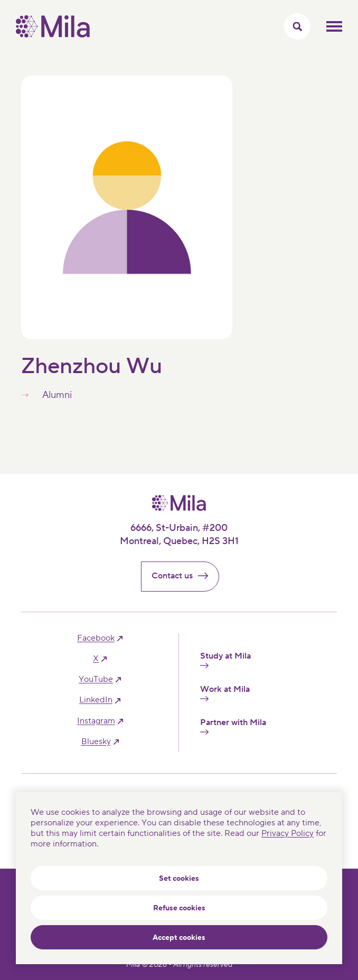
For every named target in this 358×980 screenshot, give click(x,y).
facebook (96, 638)
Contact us (184, 576)
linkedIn (96, 700)
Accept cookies (179, 938)
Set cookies (179, 879)
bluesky (96, 742)
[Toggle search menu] (297, 26)
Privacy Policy (288, 833)
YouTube (96, 679)
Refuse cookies (179, 908)
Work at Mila (225, 693)
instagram (96, 721)
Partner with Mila (233, 726)
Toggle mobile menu (334, 26)
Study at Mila (225, 660)
